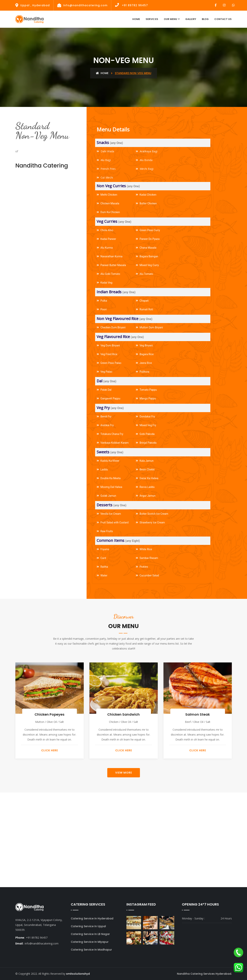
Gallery (191, 19)
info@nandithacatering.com (42, 943)
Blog (205, 19)
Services (152, 19)
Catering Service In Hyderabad (92, 918)
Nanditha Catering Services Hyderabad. (204, 974)
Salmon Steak (198, 714)
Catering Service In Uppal (88, 926)
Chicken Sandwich (123, 714)
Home (136, 19)
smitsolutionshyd (78, 974)
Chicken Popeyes (49, 714)
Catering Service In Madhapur (91, 950)
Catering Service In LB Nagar (90, 934)
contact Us (223, 19)
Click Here (50, 750)
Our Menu (170, 19)
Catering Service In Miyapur (90, 942)
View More (124, 773)
